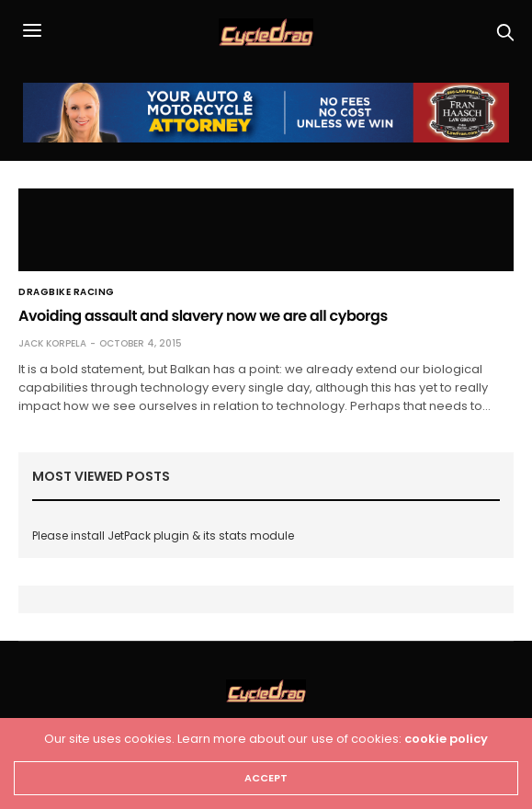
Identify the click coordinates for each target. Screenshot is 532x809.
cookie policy (446, 739)
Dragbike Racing (67, 292)
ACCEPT (266, 778)
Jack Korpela (52, 343)
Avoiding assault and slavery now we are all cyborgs (203, 316)
